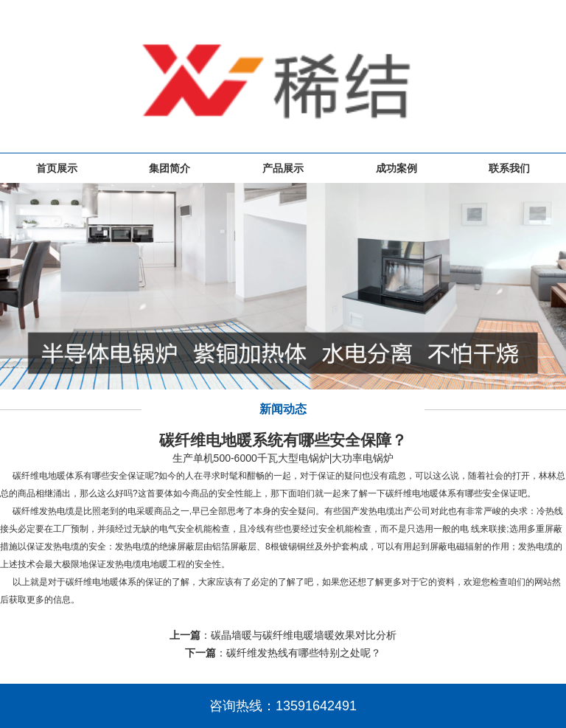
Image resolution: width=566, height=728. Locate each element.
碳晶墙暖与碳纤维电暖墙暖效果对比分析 (304, 635)
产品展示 (283, 168)
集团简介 (170, 168)
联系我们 (509, 168)
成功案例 (396, 168)
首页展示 (57, 168)
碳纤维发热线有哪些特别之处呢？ (304, 653)
